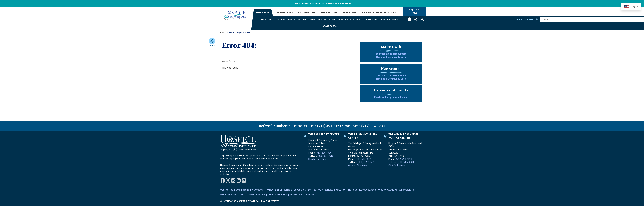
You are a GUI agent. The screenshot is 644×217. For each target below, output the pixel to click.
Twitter (228, 180)
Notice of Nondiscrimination (329, 190)
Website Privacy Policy (233, 194)
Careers (311, 194)
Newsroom (258, 190)
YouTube (244, 180)
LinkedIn (239, 180)
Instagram (233, 180)
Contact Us (357, 19)
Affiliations (297, 194)
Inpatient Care (284, 12)
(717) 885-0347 (373, 126)
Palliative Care (307, 12)
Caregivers (315, 19)
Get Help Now (414, 12)
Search (422, 19)
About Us (343, 19)
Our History (242, 190)
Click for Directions (318, 159)
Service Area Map (277, 194)
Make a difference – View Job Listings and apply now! (322, 4)
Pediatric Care (329, 12)
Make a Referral (390, 19)
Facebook (223, 180)
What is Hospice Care (273, 19)
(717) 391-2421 (329, 126)
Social (416, 19)
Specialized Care (297, 19)
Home (410, 19)
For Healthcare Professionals (379, 12)
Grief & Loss (349, 12)
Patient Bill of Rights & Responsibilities (289, 190)
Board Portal (330, 26)
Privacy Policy (257, 194)
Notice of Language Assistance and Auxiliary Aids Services (381, 190)
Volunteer (330, 19)
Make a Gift (372, 19)
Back (212, 42)
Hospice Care (263, 12)
